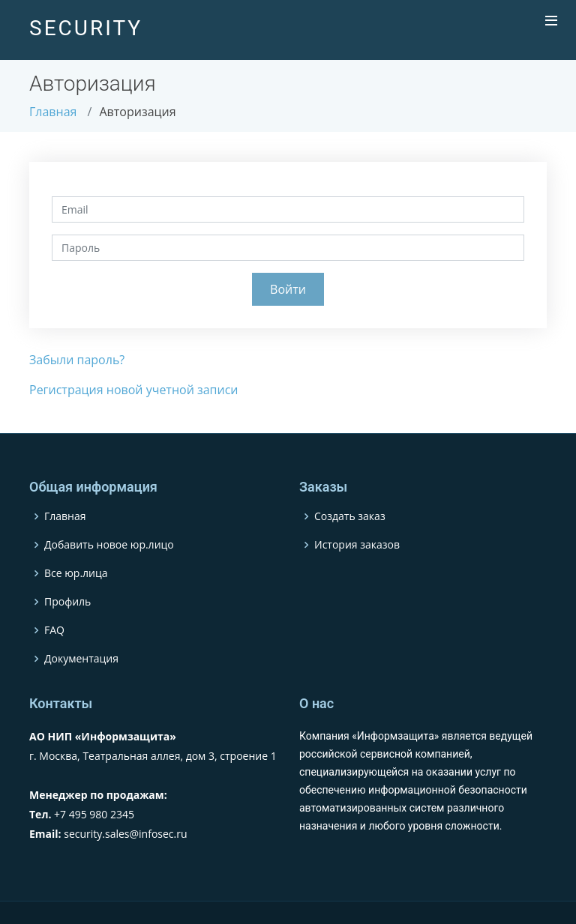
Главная (53, 112)
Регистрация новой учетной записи (134, 390)
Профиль (67, 602)
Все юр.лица (76, 573)
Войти (288, 289)
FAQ (54, 630)
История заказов (357, 545)
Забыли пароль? (77, 360)
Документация (81, 659)
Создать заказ (350, 516)
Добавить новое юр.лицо (109, 545)
